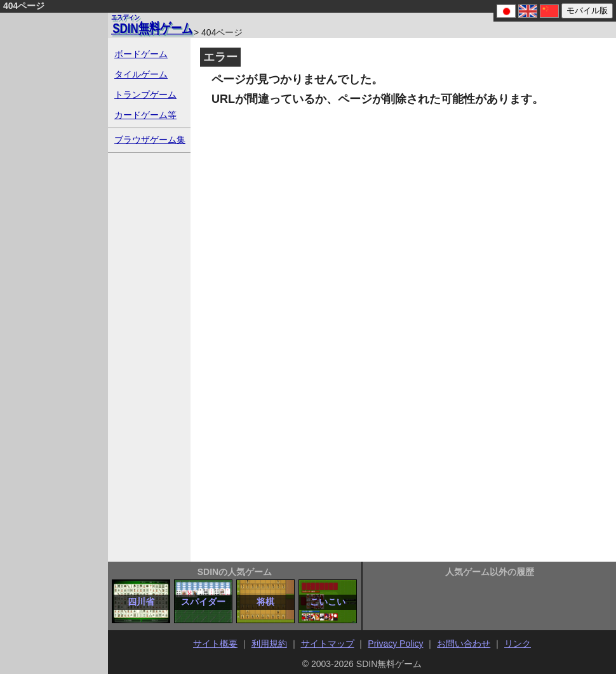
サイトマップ (328, 644)
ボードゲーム (141, 54)
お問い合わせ (464, 644)
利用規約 (269, 644)
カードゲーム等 (145, 115)
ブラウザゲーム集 (150, 140)
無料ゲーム (152, 24)
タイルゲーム (141, 74)
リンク (518, 644)
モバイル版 (587, 10)
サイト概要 (215, 644)
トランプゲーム (145, 95)
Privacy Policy (395, 644)
